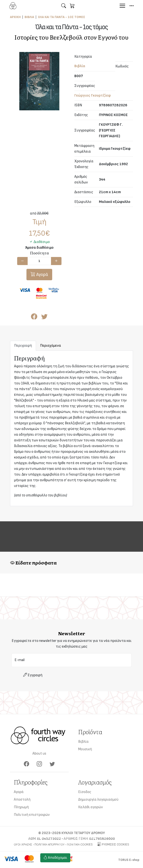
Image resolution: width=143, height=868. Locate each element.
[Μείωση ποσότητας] (22, 261)
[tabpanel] (71, 428)
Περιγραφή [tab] (23, 346)
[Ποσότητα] (39, 261)
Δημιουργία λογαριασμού (98, 800)
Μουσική (85, 749)
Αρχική (15, 17)
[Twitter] (52, 764)
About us (39, 754)
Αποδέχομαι (55, 858)
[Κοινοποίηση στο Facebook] (34, 318)
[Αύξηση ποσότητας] (56, 261)
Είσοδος (85, 792)
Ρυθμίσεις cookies (89, 855)
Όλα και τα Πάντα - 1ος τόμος (61, 17)
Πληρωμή (21, 807)
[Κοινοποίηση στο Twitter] (44, 318)
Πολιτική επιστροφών (32, 815)
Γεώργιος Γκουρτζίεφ (93, 96)
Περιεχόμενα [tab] (51, 346)
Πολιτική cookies (88, 861)
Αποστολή (22, 800)
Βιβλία (29, 17)
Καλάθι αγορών (91, 807)
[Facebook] (26, 764)
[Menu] (122, 6)
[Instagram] (39, 764)
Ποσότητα (39, 253)
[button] (64, 6)
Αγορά (42, 275)
